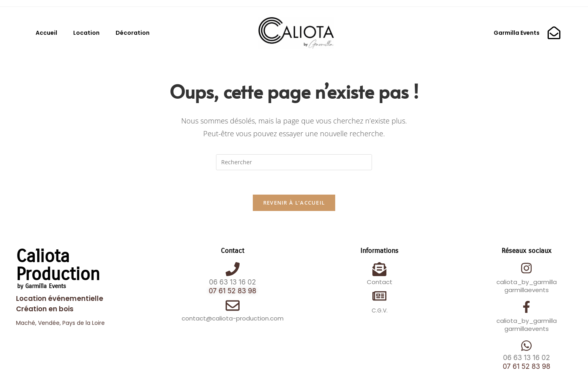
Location (86, 33)
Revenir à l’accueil (294, 203)
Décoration (133, 33)
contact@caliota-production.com (233, 318)
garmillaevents (527, 290)
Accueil (46, 33)
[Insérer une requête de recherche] (294, 162)
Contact (380, 282)
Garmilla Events (517, 33)
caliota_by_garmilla (527, 282)
